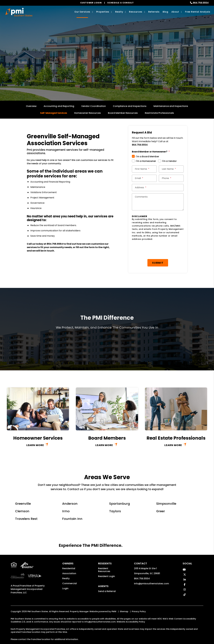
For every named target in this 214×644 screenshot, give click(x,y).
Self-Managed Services (54, 113)
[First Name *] (144, 169)
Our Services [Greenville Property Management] (82, 12)
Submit (158, 263)
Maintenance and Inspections (171, 106)
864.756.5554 (201, 3)
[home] (19, 12)
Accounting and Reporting (59, 106)
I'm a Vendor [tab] (169, 161)
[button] (184, 570)
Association (69, 573)
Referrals (154, 12)
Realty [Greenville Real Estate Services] (119, 12)
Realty (66, 578)
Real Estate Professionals (159, 113)
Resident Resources (104, 570)
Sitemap (124, 611)
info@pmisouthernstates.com (151, 584)
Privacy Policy (139, 611)
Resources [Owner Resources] (136, 12)
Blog (165, 12)
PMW (114, 611)
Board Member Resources (123, 113)
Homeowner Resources (87, 113)
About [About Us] (175, 12)
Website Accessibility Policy (131, 622)
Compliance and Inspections (130, 106)
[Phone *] (171, 178)
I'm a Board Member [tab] (147, 157)
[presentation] (158, 250)
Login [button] (65, 588)
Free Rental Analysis (198, 12)
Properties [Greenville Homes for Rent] (103, 12)
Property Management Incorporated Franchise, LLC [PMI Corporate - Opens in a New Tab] (28, 572)
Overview (31, 106)
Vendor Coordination (94, 106)
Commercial (70, 583)
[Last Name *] (171, 169)
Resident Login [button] (107, 576)
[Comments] (158, 202)
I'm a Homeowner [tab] (146, 161)
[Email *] (144, 178)
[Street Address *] (158, 188)
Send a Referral (107, 591)
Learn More (35, 445)
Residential (69, 568)
